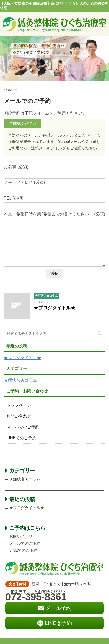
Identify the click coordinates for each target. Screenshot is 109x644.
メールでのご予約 (23, 427)
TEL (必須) (14, 198)
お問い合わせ (19, 416)
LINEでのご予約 (21, 438)
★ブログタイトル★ (54, 308)
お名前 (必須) (16, 167)
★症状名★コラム (20, 380)
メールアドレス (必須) (24, 182)
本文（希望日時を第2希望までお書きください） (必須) (54, 214)
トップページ (19, 405)
